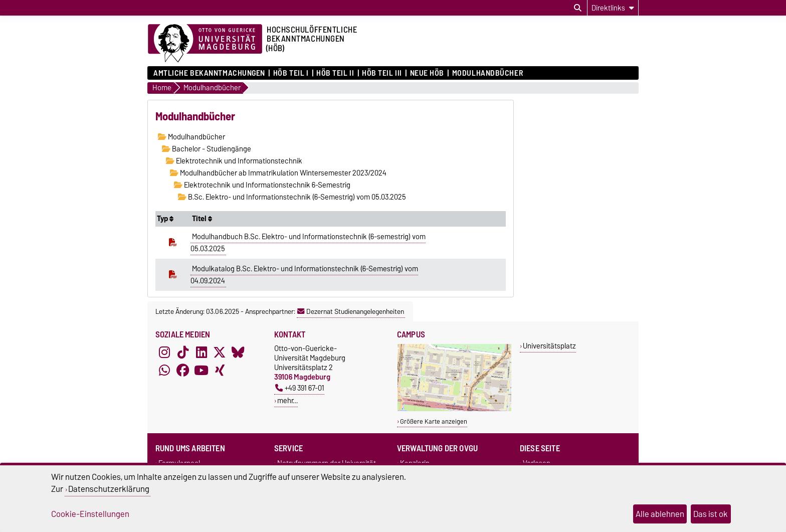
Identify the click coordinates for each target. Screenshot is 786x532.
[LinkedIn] (202, 352)
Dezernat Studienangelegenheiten (351, 311)
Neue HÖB (427, 73)
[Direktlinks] (613, 8)
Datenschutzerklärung (109, 489)
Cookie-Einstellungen (90, 514)
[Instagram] (164, 352)
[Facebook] (183, 371)
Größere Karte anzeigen (434, 421)
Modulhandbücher (487, 73)
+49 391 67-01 (300, 388)
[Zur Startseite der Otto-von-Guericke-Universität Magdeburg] (205, 44)
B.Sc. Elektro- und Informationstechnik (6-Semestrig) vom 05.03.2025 (292, 197)
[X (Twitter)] (220, 352)
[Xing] (220, 371)
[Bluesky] (238, 352)
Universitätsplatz (549, 346)
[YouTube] (202, 371)
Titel (202, 219)
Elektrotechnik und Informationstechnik (234, 161)
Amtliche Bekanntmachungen (209, 73)
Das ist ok (711, 514)
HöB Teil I (291, 73)
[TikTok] (183, 352)
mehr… (287, 400)
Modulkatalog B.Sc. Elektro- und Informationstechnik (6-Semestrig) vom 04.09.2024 (304, 275)
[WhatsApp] (164, 371)
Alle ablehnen (660, 514)
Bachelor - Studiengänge (207, 149)
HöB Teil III (382, 73)
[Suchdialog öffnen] (578, 8)
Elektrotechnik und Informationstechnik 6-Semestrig (262, 185)
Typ (165, 219)
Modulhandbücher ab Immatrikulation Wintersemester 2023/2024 (278, 173)
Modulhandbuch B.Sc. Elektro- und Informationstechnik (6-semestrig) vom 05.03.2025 (308, 243)
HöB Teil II (335, 73)
